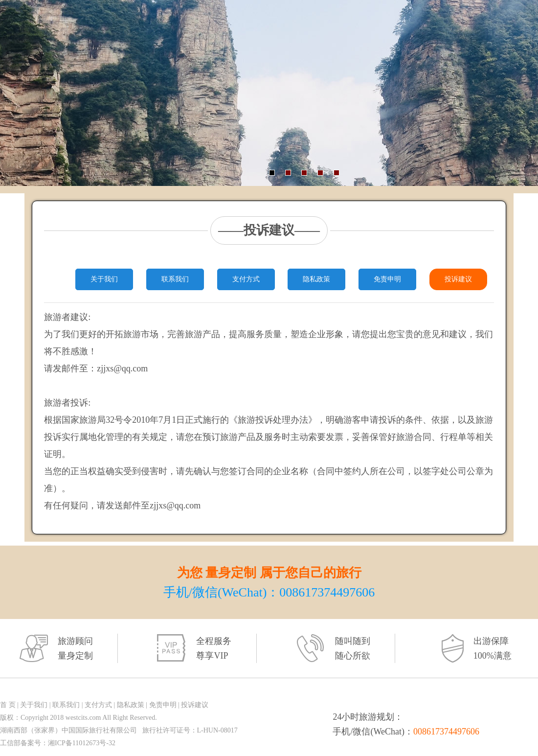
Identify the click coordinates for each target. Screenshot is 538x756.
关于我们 (104, 279)
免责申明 (387, 279)
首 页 (8, 705)
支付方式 (246, 279)
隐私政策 (316, 279)
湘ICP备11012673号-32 (82, 743)
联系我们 (175, 279)
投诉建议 (458, 279)
